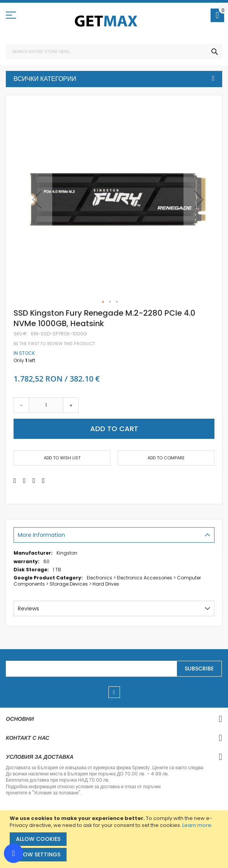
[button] (37, 200)
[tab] (114, 535)
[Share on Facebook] (15, 481)
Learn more (197, 825)
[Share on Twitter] (25, 481)
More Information (41, 535)
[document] (115, 839)
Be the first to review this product (54, 344)
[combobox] (114, 52)
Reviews (28, 608)
